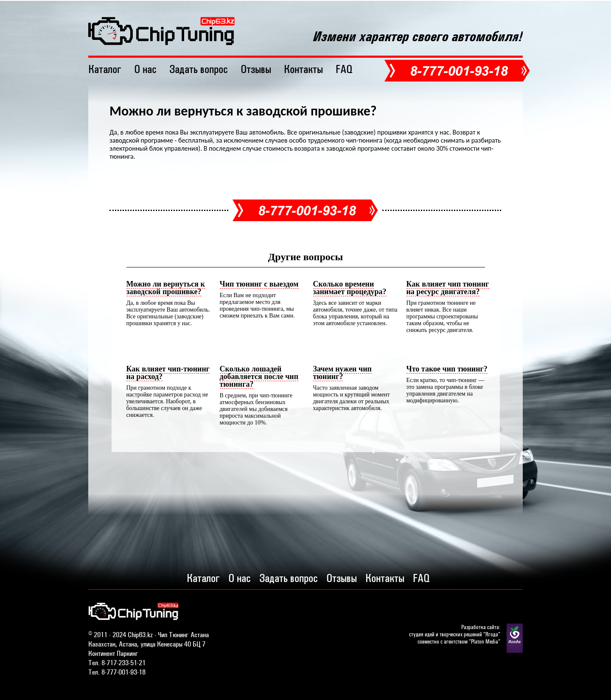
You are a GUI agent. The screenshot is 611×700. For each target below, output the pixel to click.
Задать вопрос (199, 69)
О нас (145, 69)
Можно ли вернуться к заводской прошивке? (166, 288)
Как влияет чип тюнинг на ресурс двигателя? (448, 288)
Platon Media (485, 642)
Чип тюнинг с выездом (259, 284)
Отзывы (256, 69)
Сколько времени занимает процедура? (350, 288)
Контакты (303, 69)
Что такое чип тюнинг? (447, 369)
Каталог (105, 69)
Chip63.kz (140, 635)
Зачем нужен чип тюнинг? (342, 373)
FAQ (344, 69)
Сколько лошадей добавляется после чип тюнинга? (259, 377)
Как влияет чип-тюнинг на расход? (168, 373)
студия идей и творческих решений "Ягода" (455, 634)
